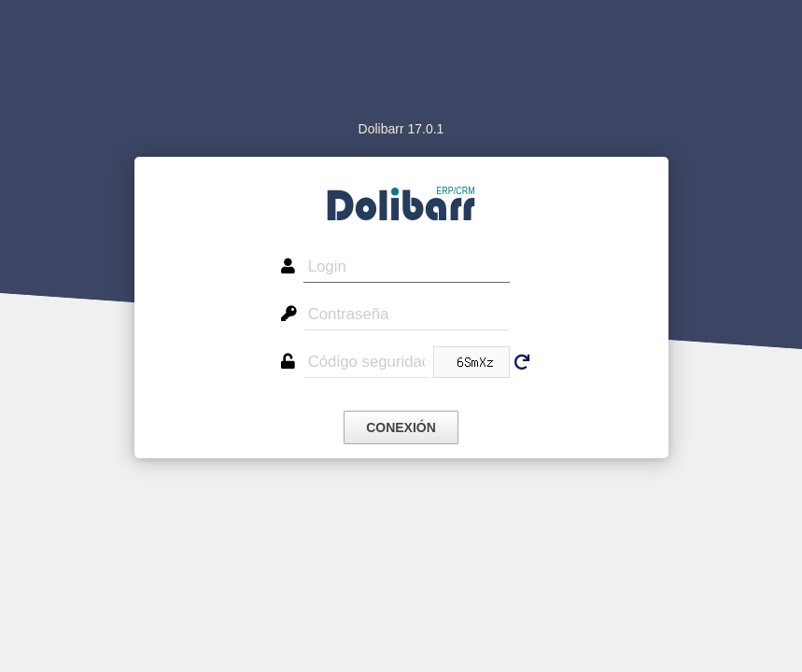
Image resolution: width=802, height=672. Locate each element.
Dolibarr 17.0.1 (401, 129)
